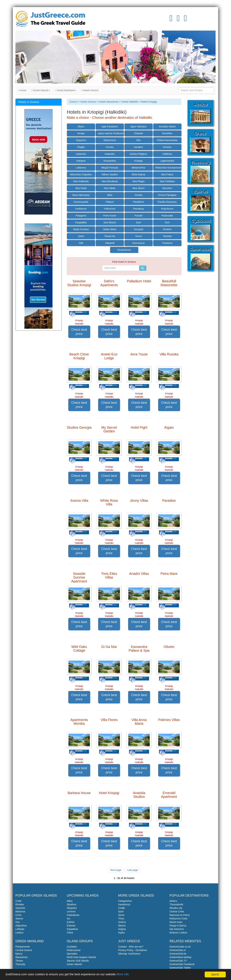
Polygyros (81, 216)
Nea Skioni (138, 188)
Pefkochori (110, 209)
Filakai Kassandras (167, 140)
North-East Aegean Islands (82, 957)
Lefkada (20, 929)
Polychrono (167, 209)
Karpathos (72, 929)
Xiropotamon (124, 250)
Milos (70, 901)
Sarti (138, 222)
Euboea (71, 926)
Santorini (20, 908)
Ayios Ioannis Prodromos (111, 133)
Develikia (167, 133)
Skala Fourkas (81, 229)
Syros (121, 915)
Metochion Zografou (81, 174)
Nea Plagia (138, 181)
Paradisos (138, 202)
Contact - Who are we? (131, 947)
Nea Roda (81, 188)
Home (22, 90)
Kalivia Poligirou (138, 154)
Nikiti (110, 195)
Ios (69, 919)
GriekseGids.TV (178, 961)
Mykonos (20, 911)
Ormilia (138, 195)
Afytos (81, 126)
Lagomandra (167, 161)
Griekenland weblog (180, 957)
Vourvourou (138, 243)
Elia (138, 140)
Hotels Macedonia (109, 102)
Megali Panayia (110, 168)
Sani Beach (110, 222)
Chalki (122, 908)
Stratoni (167, 229)
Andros (122, 922)
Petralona (138, 209)
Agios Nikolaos (138, 126)
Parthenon (81, 209)
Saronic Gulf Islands (78, 961)
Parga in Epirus (178, 926)
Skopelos (72, 908)
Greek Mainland (66, 90)
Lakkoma (81, 168)
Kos (18, 922)
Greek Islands (41, 90)
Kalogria (81, 161)
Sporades (72, 954)
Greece (74, 102)
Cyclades (72, 947)
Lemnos (71, 911)
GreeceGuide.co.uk (180, 947)
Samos (19, 919)
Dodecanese (74, 950)
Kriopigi (138, 161)
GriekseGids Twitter (180, 968)
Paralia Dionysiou (167, 202)
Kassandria (110, 161)
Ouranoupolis (81, 202)
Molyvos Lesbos (178, 933)
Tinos (121, 919)
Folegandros (125, 901)
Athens (173, 901)
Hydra (121, 933)
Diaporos (81, 140)
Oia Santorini (177, 929)
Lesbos (19, 933)
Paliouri (110, 202)
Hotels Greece (90, 90)
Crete (18, 901)
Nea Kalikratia (81, 181)
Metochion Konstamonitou (168, 168)
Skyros (122, 926)
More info (123, 975)
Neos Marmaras (81, 195)
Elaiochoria (110, 140)
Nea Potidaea (167, 181)
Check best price (79, 332)
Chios (70, 933)
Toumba (167, 236)
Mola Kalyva (138, 174)
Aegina (122, 929)
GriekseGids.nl (178, 950)
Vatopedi (110, 243)
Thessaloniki (176, 904)
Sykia (81, 236)
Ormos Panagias (167, 195)
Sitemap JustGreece (129, 954)
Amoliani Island (167, 126)
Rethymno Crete (179, 919)
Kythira (71, 922)
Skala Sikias (110, 229)
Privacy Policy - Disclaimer (133, 950)
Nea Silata (110, 188)
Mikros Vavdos (110, 174)
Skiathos (72, 904)
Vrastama (167, 243)
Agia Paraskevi (110, 126)
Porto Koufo (110, 216)
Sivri (167, 222)
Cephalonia (73, 915)
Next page (116, 870)
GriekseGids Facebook (182, 964)
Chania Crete (177, 911)
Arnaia (81, 133)
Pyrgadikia (81, 222)
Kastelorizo (124, 904)
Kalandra (110, 154)
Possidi (138, 216)
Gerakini (138, 147)
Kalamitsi (81, 154)
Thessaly (20, 964)
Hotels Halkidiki (130, 102)
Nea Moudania (110, 181)
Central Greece (24, 950)
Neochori (167, 188)
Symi (121, 911)
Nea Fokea (167, 174)
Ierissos (167, 147)
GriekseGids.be (178, 954)
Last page (133, 870)
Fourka (110, 147)
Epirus (19, 954)
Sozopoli (138, 229)
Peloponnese (23, 947)
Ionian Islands (74, 964)
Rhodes (20, 904)
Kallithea (167, 154)
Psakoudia (167, 216)
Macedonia (22, 957)
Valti (81, 243)
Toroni (138, 236)
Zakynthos (21, 926)
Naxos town (176, 922)
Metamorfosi (138, 168)
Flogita (81, 147)
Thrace (19, 961)
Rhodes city (176, 908)
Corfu (18, 915)
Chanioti (138, 133)
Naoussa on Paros (180, 915)
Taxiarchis (110, 236)
